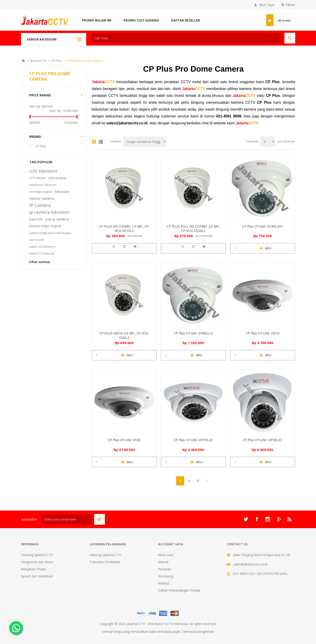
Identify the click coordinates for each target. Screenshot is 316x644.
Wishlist (164, 583)
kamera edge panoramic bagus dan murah (50, 236)
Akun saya (166, 555)
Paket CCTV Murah (42, 253)
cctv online (57, 178)
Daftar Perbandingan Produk (179, 590)
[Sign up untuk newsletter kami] (67, 519)
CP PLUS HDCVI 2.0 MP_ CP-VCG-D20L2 (124, 335)
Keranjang (166, 576)
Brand (35, 136)
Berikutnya (207, 481)
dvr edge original (41, 192)
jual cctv (36, 219)
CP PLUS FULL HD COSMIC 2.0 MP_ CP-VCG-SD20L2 (193, 228)
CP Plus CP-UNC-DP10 (263, 333)
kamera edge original (45, 226)
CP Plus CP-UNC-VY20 (124, 440)
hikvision (62, 192)
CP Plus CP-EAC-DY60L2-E (193, 333)
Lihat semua (40, 262)
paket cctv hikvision (42, 247)
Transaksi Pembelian (105, 562)
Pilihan (290, 5)
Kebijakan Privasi (33, 569)
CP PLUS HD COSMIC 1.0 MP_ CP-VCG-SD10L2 (124, 228)
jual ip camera (57, 219)
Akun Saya (267, 5)
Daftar (101, 142)
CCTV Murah (38, 178)
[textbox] (187, 38)
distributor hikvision (43, 185)
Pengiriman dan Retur (37, 562)
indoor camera (42, 198)
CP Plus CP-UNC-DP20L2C (263, 440)
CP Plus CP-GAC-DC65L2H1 (263, 226)
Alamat (163, 562)
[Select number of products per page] (268, 142)
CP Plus (41, 146)
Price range (40, 95)
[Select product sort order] (145, 142)
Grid (94, 142)
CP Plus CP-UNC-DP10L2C (193, 440)
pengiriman (206, 632)
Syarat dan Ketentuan (37, 576)
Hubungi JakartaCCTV (105, 555)
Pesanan (165, 569)
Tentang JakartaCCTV (37, 555)
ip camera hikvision (49, 212)
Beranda (23, 61)
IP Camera (40, 205)
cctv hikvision (43, 171)
